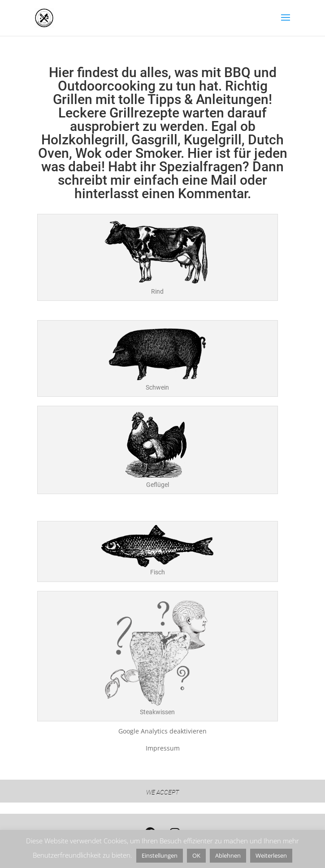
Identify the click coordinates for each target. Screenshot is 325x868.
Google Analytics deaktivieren (162, 731)
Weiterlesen (271, 855)
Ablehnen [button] (228, 855)
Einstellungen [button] (160, 855)
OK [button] (196, 855)
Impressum (163, 748)
